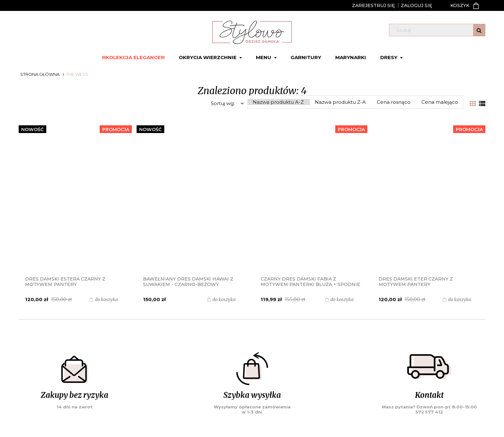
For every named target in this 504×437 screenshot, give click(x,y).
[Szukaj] (479, 30)
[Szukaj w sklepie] (438, 30)
